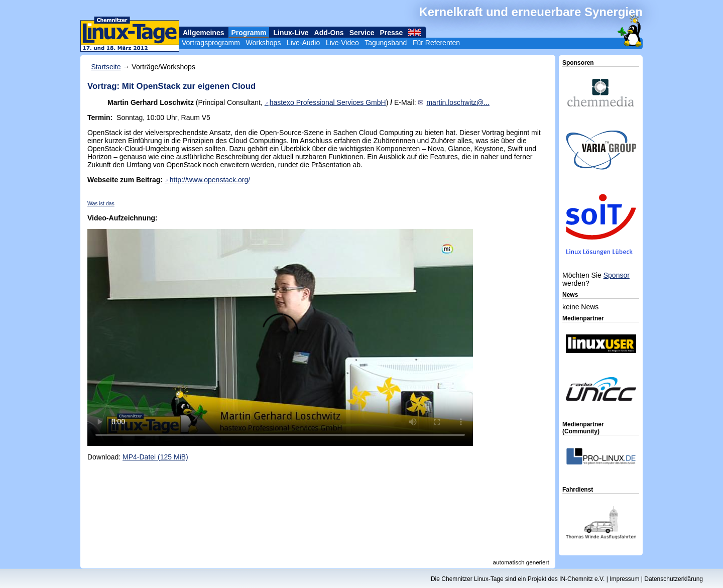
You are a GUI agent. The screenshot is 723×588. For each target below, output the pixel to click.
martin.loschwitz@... (458, 102)
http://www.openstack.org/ (210, 180)
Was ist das (101, 203)
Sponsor (617, 275)
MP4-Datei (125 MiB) (155, 457)
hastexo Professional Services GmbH (328, 102)
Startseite (106, 67)
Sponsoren (578, 63)
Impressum (624, 579)
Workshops (264, 43)
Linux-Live (291, 33)
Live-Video (342, 43)
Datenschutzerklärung (674, 579)
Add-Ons (329, 33)
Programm (249, 33)
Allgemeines (203, 33)
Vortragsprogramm (211, 43)
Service (362, 33)
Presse (391, 33)
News (570, 295)
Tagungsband (386, 43)
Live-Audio (303, 43)
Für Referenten (436, 43)
